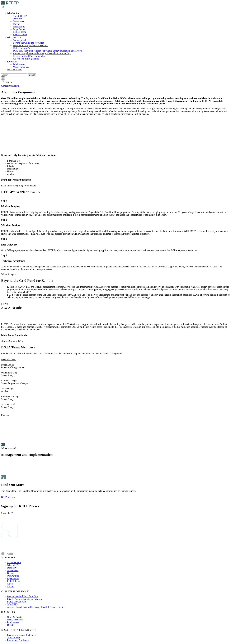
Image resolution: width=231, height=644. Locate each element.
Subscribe (7, 513)
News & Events (14, 70)
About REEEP (20, 16)
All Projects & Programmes (26, 59)
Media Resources (21, 67)
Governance (19, 21)
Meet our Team (10, 359)
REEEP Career (20, 35)
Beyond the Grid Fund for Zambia (29, 56)
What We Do (13, 565)
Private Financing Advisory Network (30, 45)
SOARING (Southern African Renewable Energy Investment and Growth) (48, 51)
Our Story (18, 19)
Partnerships (19, 27)
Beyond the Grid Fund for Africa (28, 43)
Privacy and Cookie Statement (21, 635)
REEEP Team (19, 32)
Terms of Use (13, 638)
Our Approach (20, 40)
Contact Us (6, 86)
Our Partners (13, 576)
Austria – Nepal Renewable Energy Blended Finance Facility (42, 53)
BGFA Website (10, 497)
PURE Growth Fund (23, 48)
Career (10, 584)
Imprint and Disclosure (18, 640)
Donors (16, 24)
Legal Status (19, 29)
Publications (19, 64)
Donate (18, 86)
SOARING (12, 604)
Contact (11, 586)
